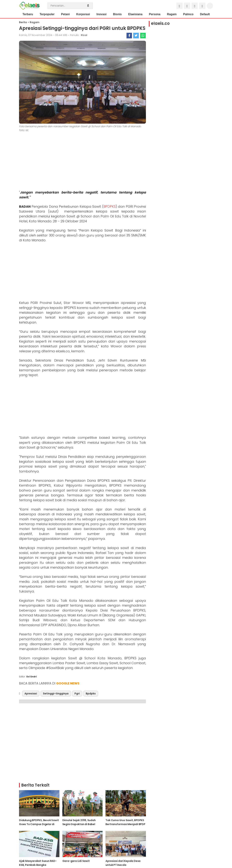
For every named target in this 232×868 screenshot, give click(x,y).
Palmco (188, 14)
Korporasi (83, 14)
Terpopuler (47, 14)
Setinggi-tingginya (56, 693)
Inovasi (101, 14)
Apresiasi (31, 693)
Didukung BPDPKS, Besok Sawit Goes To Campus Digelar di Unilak (39, 824)
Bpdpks (91, 693)
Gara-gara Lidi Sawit (76, 861)
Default (205, 14)
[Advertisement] (82, 162)
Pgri (77, 693)
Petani (65, 14)
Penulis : (79, 35)
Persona (155, 14)
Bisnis (117, 14)
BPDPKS (110, 206)
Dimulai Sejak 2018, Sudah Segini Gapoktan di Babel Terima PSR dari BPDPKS (79, 824)
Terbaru (28, 14)
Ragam (172, 14)
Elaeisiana (135, 14)
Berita (23, 22)
